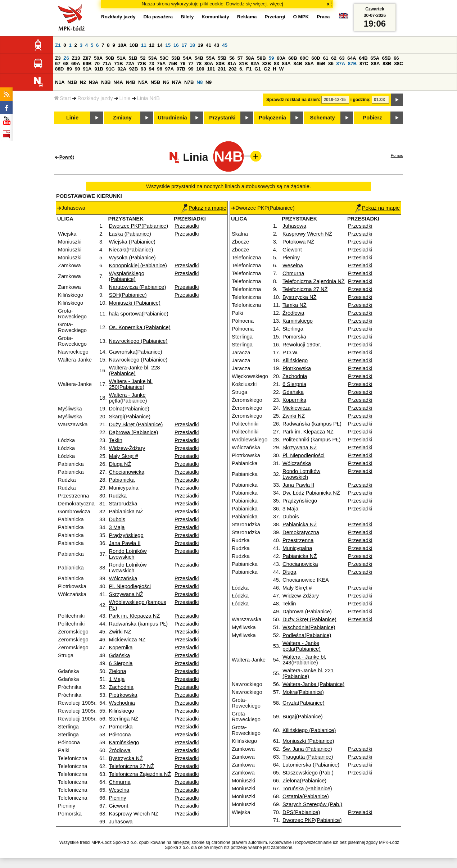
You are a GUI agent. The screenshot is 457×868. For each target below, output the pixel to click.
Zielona (117, 671)
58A (250, 58)
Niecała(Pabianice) (131, 250)
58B (261, 58)
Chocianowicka (126, 472)
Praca (323, 17)
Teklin (115, 440)
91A (87, 69)
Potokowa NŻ (298, 242)
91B (99, 69)
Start (62, 98)
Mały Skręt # (123, 456)
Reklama (247, 17)
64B (363, 58)
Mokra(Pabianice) (303, 692)
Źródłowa (119, 750)
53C (164, 58)
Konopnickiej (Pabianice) (138, 265)
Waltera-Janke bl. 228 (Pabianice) (134, 371)
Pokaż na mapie (204, 208)
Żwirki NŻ (120, 632)
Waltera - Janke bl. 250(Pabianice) (131, 384)
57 (240, 58)
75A (161, 63)
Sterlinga (293, 329)
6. (241, 69)
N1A (60, 82)
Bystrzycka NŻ (126, 758)
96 (160, 69)
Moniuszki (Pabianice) (134, 303)
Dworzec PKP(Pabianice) (138, 226)
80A (209, 63)
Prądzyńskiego (126, 535)
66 (396, 58)
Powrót (67, 157)
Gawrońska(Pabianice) (135, 352)
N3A (94, 82)
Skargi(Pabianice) (130, 417)
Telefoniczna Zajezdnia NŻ (140, 774)
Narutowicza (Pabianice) (137, 287)
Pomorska (121, 727)
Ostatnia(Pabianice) (306, 796)
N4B (131, 82)
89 (69, 69)
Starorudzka (123, 504)
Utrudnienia (172, 118)
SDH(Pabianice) (128, 295)
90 (78, 69)
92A (122, 69)
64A (352, 58)
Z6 (66, 58)
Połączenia (272, 118)
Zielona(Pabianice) (304, 781)
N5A (143, 82)
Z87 (87, 58)
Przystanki (222, 118)
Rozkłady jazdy (95, 98)
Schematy (322, 118)
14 (160, 45)
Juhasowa (121, 822)
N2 (83, 82)
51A (121, 58)
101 (211, 69)
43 (217, 45)
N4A (118, 82)
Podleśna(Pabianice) (307, 635)
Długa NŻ (120, 464)
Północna (120, 735)
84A (286, 63)
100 (200, 69)
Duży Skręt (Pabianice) (136, 424)
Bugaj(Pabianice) (303, 717)
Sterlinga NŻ (123, 719)
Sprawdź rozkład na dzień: (293, 100)
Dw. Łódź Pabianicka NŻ (311, 493)
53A (153, 58)
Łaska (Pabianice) (130, 234)
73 (152, 63)
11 (144, 45)
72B (141, 63)
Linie (125, 98)
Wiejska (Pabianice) (132, 242)
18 (192, 45)
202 (232, 69)
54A (187, 58)
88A (375, 63)
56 (232, 58)
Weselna (119, 790)
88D (59, 69)
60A (281, 58)
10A (122, 45)
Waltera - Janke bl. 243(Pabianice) (304, 660)
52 (143, 58)
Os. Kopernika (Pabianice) (139, 327)
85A (309, 63)
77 (191, 63)
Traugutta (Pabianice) (308, 757)
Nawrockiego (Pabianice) (138, 341)
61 (326, 58)
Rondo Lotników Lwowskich (128, 554)
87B (352, 63)
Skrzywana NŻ (126, 594)
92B (134, 69)
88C (398, 63)
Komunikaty (215, 17)
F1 (249, 69)
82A (255, 63)
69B (87, 63)
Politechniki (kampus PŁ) (311, 440)
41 (209, 45)
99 (191, 69)
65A (375, 58)
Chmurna (119, 782)
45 (225, 45)
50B (110, 58)
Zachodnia (121, 687)
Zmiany (122, 118)
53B (176, 58)
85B (321, 63)
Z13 (76, 58)
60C (304, 58)
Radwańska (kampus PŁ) (138, 624)
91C (110, 69)
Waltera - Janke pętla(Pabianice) (128, 398)
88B (387, 63)
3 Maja (117, 527)
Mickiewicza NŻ (127, 640)
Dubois (117, 519)
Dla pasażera (158, 17)
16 (176, 45)
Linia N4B (149, 98)
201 (222, 69)
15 (168, 45)
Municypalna (123, 488)
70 (97, 63)
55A (211, 58)
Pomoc (397, 155)
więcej (277, 4)
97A (169, 69)
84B (298, 63)
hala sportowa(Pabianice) (138, 314)
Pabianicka (122, 480)
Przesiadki (187, 226)
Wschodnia (122, 703)
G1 (258, 69)
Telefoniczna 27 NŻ (131, 766)
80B (220, 63)
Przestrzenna (298, 540)
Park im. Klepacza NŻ (134, 616)
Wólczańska (123, 578)
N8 (200, 82)
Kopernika (121, 647)
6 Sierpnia (121, 663)
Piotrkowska (123, 695)
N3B (106, 82)
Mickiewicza (297, 408)
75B (173, 63)
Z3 (58, 58)
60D (316, 58)
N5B (155, 82)
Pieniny (117, 798)
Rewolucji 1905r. (302, 345)
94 (152, 69)
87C (364, 63)
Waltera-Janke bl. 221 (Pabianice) (308, 673)
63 (342, 58)
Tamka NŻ (295, 305)
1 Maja (117, 679)
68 (66, 63)
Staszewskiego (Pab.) (308, 773)
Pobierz (373, 118)
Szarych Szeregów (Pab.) (312, 804)
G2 (267, 69)
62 (334, 58)
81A (232, 63)
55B (222, 58)
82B (267, 63)
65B (386, 58)
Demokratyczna (301, 532)
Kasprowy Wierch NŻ (134, 814)
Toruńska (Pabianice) (307, 789)
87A (341, 63)
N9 (209, 82)
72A (130, 63)
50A (98, 58)
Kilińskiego (121, 711)
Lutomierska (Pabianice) (311, 765)
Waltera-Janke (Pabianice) (313, 684)
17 (184, 45)
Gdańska (119, 655)
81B (243, 63)
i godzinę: (361, 100)
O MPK (301, 17)
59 (272, 58)
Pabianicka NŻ (126, 512)
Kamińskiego (124, 742)
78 (199, 63)
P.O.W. (291, 353)
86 (331, 63)
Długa (289, 572)
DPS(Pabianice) (301, 812)
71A (107, 63)
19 (201, 45)
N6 (166, 82)
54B (199, 58)
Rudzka (118, 496)
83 (277, 63)
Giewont (118, 806)
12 (152, 45)
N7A (177, 82)
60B (293, 58)
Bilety (187, 17)
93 (143, 69)
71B (118, 63)
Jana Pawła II (125, 543)
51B (133, 58)
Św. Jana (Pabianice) (307, 749)
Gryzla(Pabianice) (303, 703)
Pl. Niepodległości (130, 586)
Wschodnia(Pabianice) (309, 627)
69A (76, 63)
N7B (189, 82)
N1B (72, 82)
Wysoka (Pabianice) (132, 258)
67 (58, 63)
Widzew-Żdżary (127, 448)
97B (181, 69)
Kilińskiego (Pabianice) (309, 730)
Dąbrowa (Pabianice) (133, 432)
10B (134, 45)
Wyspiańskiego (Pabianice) (126, 276)
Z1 (58, 45)
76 (183, 63)
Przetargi (275, 17)
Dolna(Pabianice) (129, 409)
